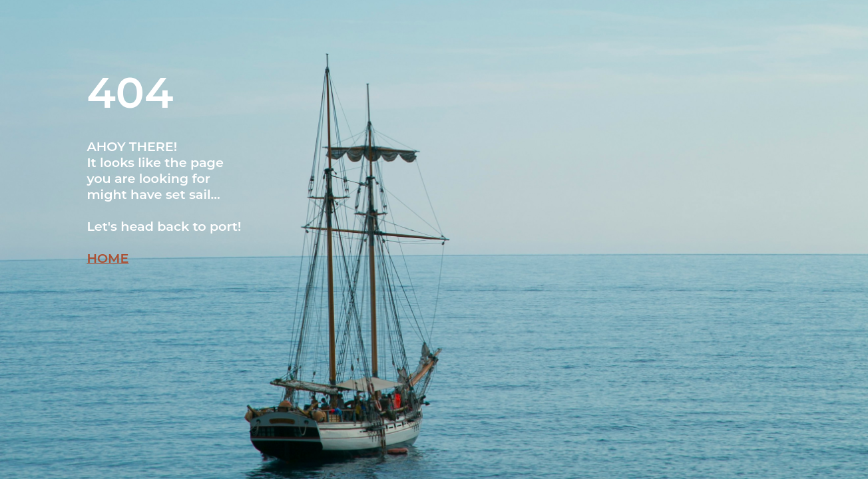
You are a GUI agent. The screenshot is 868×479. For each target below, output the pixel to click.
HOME (108, 258)
